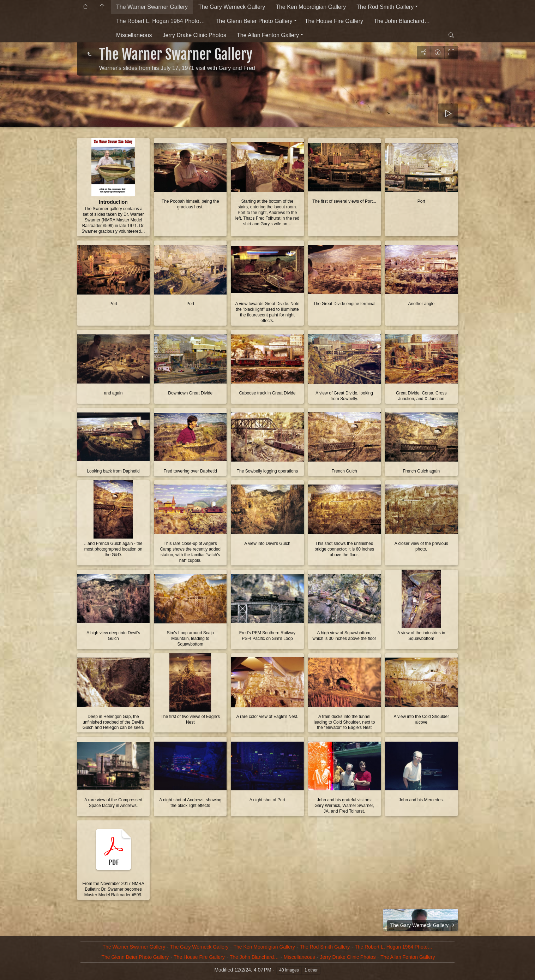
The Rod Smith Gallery (385, 7)
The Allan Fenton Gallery (268, 35)
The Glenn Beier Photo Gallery (254, 21)
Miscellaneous (134, 35)
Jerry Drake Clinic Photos (194, 35)
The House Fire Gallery (334, 21)
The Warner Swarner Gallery (152, 7)
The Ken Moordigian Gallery (311, 7)
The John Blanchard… (402, 21)
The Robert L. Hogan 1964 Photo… (161, 21)
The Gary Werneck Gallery (232, 7)
